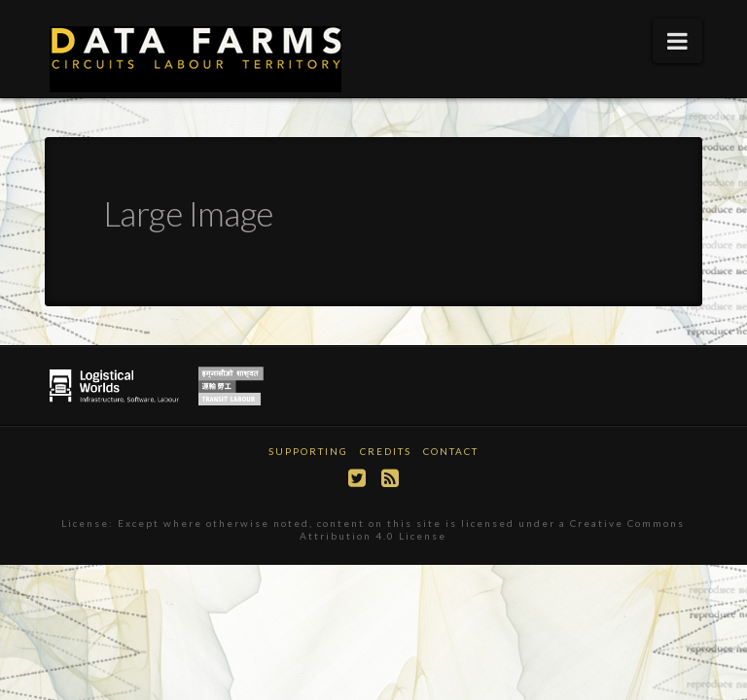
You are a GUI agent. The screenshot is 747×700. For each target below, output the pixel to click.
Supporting (308, 451)
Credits (386, 451)
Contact (451, 451)
